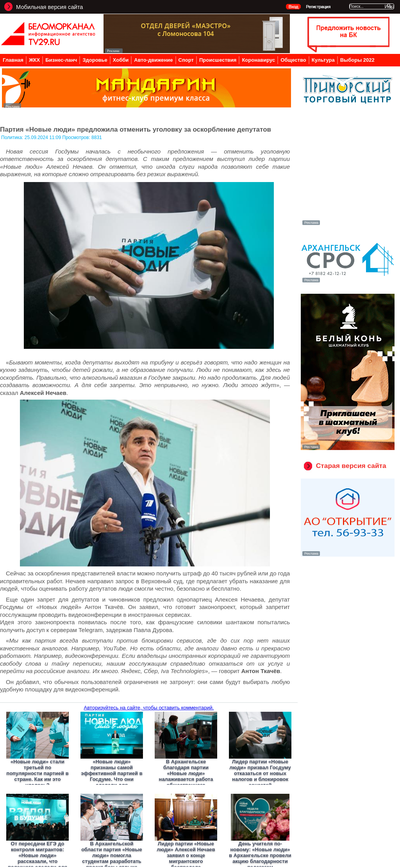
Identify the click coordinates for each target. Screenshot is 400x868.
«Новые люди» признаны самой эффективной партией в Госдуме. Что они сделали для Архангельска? (112, 776)
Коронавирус (258, 60)
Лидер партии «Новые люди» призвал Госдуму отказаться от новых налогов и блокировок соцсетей (260, 773)
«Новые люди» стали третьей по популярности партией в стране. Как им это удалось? (37, 773)
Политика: (13, 138)
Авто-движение (153, 60)
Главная (13, 60)
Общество (293, 60)
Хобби (121, 60)
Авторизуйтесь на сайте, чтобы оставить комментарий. (149, 708)
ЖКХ (34, 60)
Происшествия (218, 60)
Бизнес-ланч (61, 60)
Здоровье (95, 60)
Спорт (186, 60)
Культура (323, 60)
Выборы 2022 (357, 60)
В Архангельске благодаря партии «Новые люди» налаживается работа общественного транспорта (186, 776)
